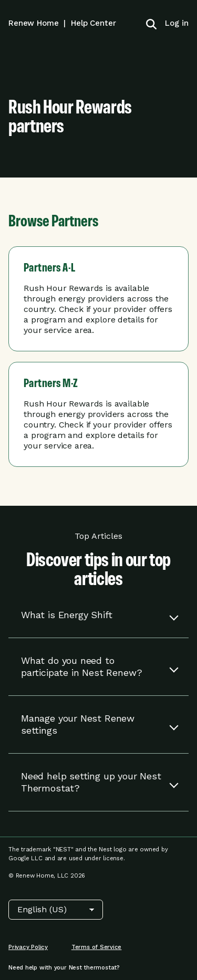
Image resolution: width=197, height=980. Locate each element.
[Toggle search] (151, 23)
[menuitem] (173, 23)
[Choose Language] (56, 910)
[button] (98, 615)
